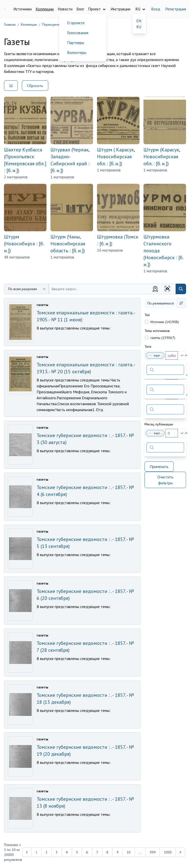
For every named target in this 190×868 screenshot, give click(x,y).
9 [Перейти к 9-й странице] (118, 852)
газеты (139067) (163, 338)
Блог (80, 9)
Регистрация (176, 9)
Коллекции (45, 9)
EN (139, 21)
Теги (148, 347)
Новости (65, 9)
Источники (23, 9)
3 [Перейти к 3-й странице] (57, 852)
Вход (156, 9)
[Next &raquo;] (180, 852)
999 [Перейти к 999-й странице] (153, 852)
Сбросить (35, 86)
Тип (147, 315)
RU (139, 27)
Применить (159, 467)
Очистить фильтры (165, 480)
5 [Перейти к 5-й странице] (77, 852)
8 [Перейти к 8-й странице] (107, 852)
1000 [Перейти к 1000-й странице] (168, 852)
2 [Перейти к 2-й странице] (47, 852)
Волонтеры (77, 52)
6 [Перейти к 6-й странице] (87, 852)
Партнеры (76, 43)
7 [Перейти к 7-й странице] (97, 852)
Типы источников (157, 331)
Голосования (78, 33)
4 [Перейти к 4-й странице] (67, 852)
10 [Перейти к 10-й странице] (129, 852)
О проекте (76, 23)
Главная (10, 24)
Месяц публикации (159, 424)
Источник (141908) (165, 322)
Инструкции (120, 9)
